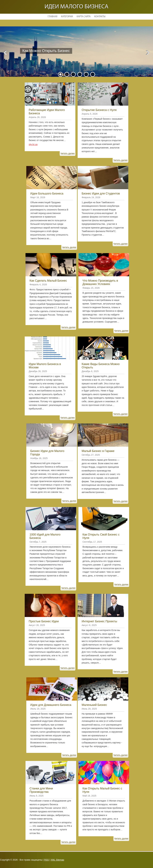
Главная (52, 17)
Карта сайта (84, 17)
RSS (47, 860)
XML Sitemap (57, 860)
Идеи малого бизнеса (76, 7)
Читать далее (45, 60)
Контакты (100, 17)
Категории (67, 17)
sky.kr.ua (33, 144)
